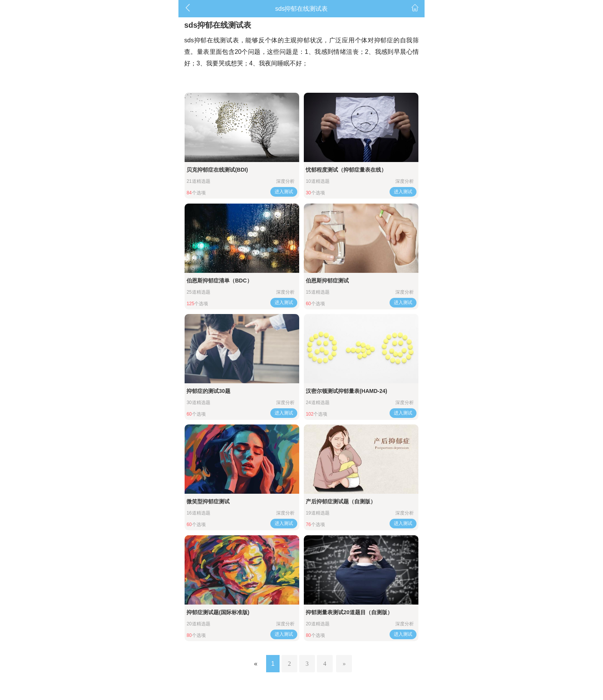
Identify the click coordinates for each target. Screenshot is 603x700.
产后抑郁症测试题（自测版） (341, 501)
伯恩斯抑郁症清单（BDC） (219, 281)
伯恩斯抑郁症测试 (327, 281)
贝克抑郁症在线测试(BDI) (217, 170)
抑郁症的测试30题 (208, 391)
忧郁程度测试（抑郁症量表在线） (346, 170)
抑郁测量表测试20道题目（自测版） (349, 612)
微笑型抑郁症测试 (208, 501)
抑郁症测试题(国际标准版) (218, 612)
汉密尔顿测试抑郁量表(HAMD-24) (346, 391)
